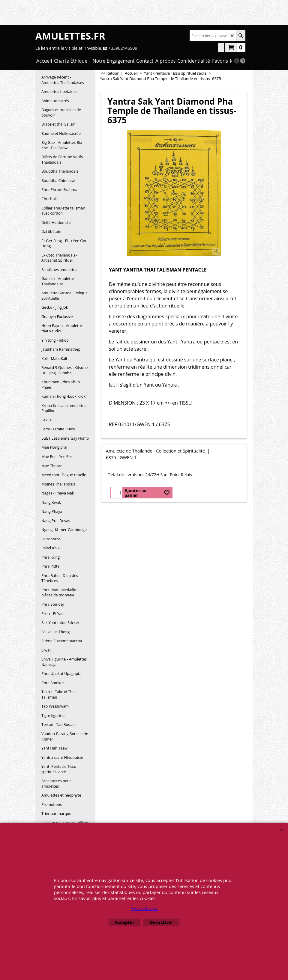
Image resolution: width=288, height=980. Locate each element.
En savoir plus (145, 909)
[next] (243, 61)
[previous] (237, 61)
